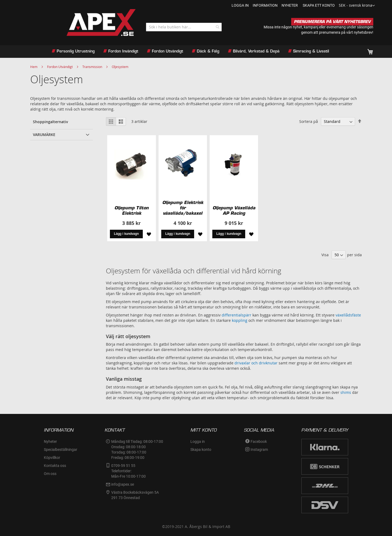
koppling (240, 320)
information (265, 5)
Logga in (240, 5)
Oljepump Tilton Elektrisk (132, 210)
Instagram (259, 450)
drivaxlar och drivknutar (256, 363)
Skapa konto (201, 450)
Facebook (259, 441)
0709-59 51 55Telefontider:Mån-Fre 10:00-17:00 (128, 471)
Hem (34, 67)
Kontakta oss (55, 466)
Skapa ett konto (319, 5)
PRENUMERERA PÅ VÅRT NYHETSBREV (332, 22)
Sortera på (309, 121)
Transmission (92, 67)
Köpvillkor (52, 458)
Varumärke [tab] (44, 135)
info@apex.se (123, 484)
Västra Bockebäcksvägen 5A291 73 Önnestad (135, 495)
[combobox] (184, 27)
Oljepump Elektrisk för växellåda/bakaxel (183, 208)
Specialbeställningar (61, 450)
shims (346, 392)
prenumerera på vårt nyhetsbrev (346, 32)
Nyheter (50, 441)
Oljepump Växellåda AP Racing (234, 210)
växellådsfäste (348, 315)
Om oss (50, 474)
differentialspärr (237, 315)
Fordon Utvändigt (60, 67)
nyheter (290, 5)
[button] (357, 6)
